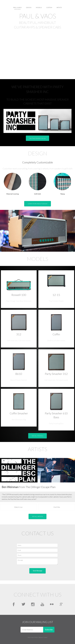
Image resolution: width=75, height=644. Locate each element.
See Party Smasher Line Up (37, 138)
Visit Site (57, 507)
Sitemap (41, 637)
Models (39, 7)
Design (29, 7)
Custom (49, 7)
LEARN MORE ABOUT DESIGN (38, 204)
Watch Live (18, 507)
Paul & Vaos (17, 8)
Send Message (38, 571)
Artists (59, 7)
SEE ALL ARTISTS (37, 516)
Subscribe (49, 630)
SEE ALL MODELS (37, 436)
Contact (45, 637)
